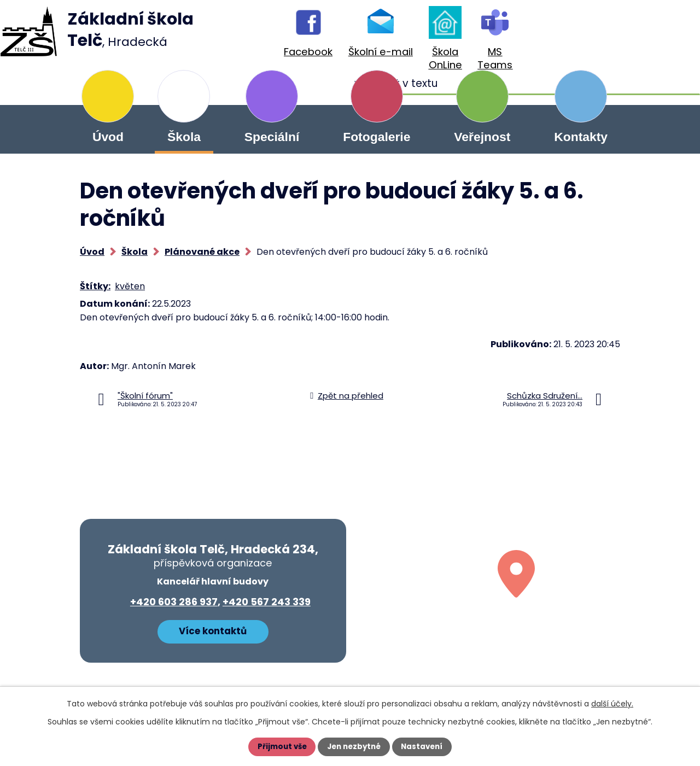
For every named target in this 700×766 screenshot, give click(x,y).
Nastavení (424, 747)
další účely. (612, 704)
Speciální (272, 137)
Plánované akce (202, 252)
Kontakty (581, 137)
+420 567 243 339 (267, 602)
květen (130, 286)
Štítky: (95, 286)
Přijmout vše (280, 747)
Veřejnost (482, 137)
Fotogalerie (377, 137)
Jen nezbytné (354, 747)
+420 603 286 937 (174, 602)
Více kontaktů (213, 630)
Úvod (108, 137)
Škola (184, 137)
